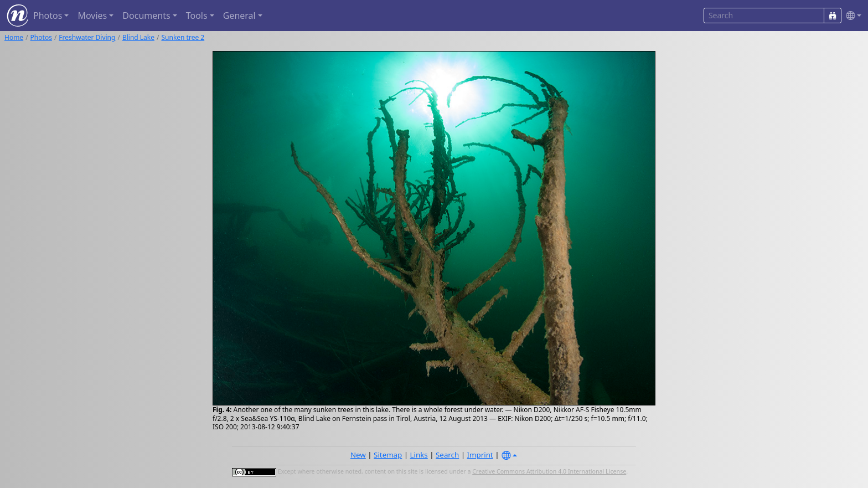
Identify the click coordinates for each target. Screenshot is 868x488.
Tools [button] (197, 16)
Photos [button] (48, 16)
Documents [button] (146, 16)
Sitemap (388, 455)
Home (14, 37)
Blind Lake (138, 37)
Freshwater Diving (87, 37)
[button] (851, 16)
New (358, 455)
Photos (41, 37)
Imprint (480, 455)
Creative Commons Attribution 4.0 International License (549, 471)
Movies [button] (92, 16)
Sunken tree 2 (183, 37)
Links (419, 455)
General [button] (239, 16)
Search (447, 455)
